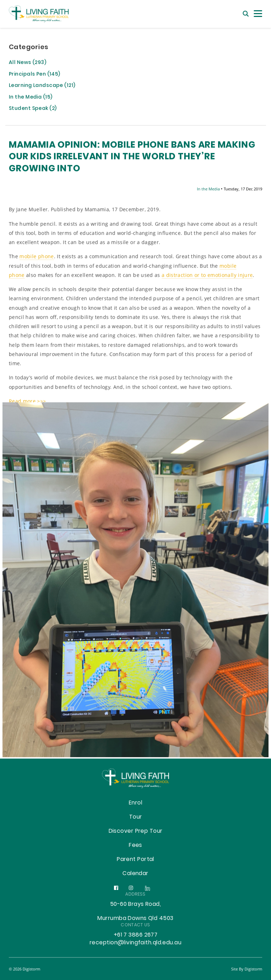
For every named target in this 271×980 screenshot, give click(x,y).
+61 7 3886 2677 (136, 935)
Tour (136, 817)
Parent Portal (135, 860)
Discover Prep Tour (136, 831)
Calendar (135, 874)
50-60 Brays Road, (135, 904)
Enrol (135, 803)
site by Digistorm (247, 969)
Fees (135, 845)
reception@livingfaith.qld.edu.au (135, 943)
